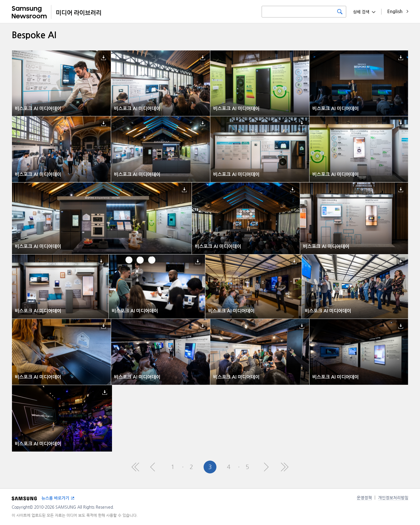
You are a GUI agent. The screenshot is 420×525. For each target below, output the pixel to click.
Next (266, 467)
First (135, 467)
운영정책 (364, 498)
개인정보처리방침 (393, 498)
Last (285, 467)
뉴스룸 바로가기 (55, 498)
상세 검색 (361, 12)
